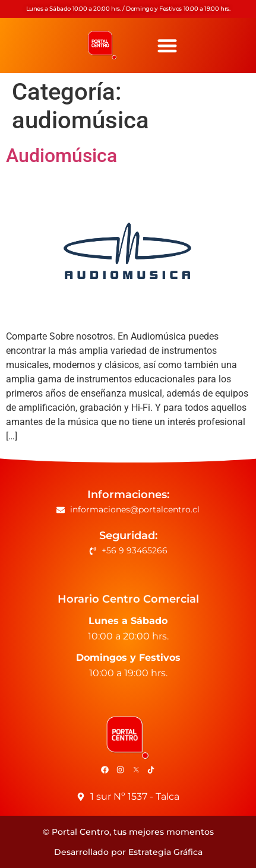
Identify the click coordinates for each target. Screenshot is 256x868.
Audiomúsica (61, 156)
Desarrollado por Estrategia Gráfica (128, 852)
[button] (167, 45)
